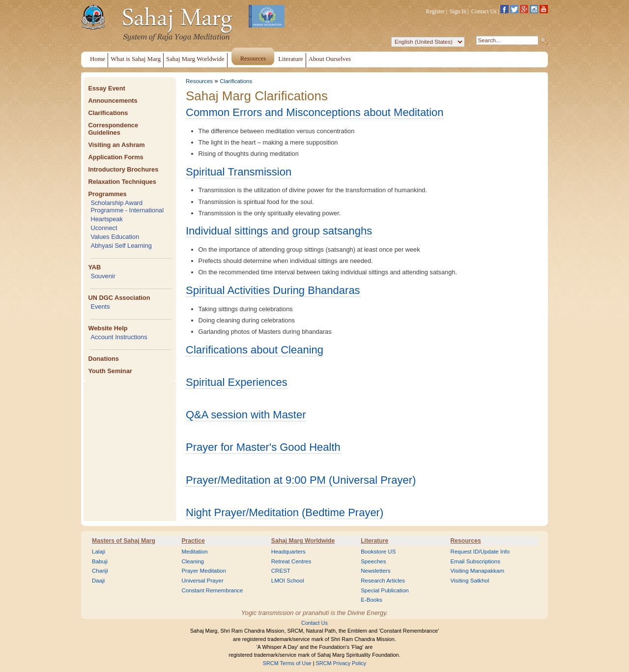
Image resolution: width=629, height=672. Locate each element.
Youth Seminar (110, 371)
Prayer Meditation (204, 571)
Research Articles (383, 581)
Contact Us (484, 11)
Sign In (458, 11)
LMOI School (288, 581)
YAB (94, 267)
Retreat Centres (291, 561)
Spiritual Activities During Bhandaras (273, 290)
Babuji (100, 561)
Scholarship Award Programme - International (127, 206)
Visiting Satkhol (470, 581)
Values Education (115, 237)
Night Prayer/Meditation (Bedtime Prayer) (285, 512)
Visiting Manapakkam (478, 571)
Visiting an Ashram (116, 145)
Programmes (107, 194)
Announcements (113, 101)
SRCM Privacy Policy (341, 663)
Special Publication (385, 590)
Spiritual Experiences (237, 382)
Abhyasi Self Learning (121, 246)
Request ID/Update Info (480, 552)
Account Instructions (119, 337)
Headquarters (288, 552)
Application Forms (115, 157)
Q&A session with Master (246, 415)
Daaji (98, 581)
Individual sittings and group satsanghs (279, 231)
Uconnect (104, 228)
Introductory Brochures (123, 169)
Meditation (194, 552)
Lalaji (99, 552)
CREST (281, 571)
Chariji (100, 571)
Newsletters (375, 571)
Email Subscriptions (475, 561)
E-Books (372, 600)
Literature (374, 541)
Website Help (108, 328)
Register (435, 11)
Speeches (373, 561)
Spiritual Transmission (239, 172)
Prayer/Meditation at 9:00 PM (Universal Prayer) (301, 480)
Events (100, 307)
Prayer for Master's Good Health (263, 447)
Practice (193, 541)
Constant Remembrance (212, 590)
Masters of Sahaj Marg (124, 541)
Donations (103, 359)
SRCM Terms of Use (287, 663)
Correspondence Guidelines (113, 129)
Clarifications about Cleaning (255, 350)
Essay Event (106, 88)
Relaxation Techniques (122, 182)
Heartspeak (106, 219)
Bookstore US (378, 552)
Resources (199, 81)
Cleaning (193, 561)
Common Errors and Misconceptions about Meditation (315, 112)
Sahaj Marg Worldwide (303, 541)
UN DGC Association (119, 298)
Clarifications (108, 113)
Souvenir (103, 276)
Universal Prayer (202, 581)
